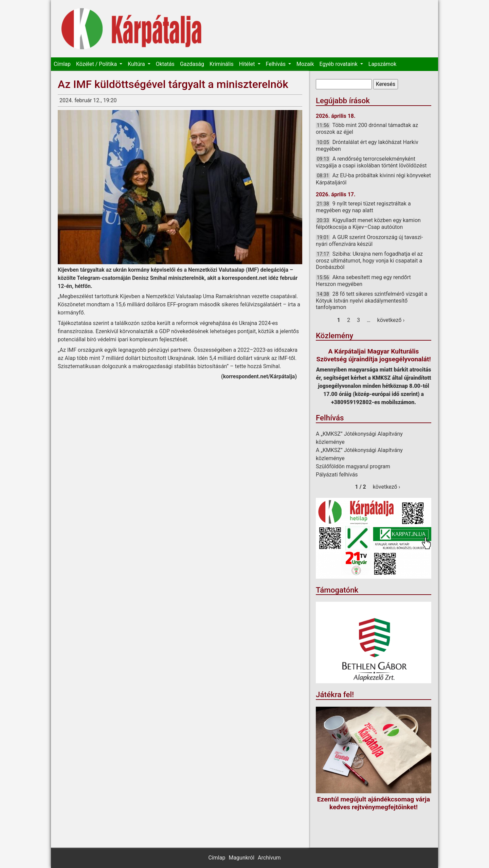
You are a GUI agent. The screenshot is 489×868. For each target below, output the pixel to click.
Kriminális (222, 64)
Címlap (62, 64)
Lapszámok (382, 64)
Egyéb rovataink (339, 64)
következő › (391, 320)
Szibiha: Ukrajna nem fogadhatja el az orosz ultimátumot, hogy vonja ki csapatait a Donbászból (369, 260)
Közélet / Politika (97, 64)
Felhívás (276, 64)
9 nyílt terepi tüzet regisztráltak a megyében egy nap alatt (363, 207)
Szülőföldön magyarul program (353, 466)
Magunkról (241, 858)
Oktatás (165, 64)
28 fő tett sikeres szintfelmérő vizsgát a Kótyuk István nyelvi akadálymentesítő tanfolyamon (372, 301)
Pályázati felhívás (337, 475)
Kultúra (137, 64)
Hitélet (248, 64)
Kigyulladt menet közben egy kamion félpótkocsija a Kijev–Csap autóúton (368, 224)
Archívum (269, 858)
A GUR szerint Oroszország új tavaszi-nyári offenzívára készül (369, 241)
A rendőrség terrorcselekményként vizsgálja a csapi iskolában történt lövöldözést (371, 162)
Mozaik (305, 64)
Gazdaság (192, 64)
